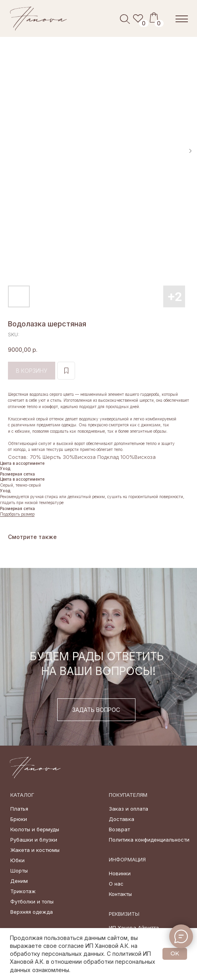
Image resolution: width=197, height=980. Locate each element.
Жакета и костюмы (35, 850)
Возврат (119, 829)
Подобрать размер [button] (17, 514)
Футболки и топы (32, 901)
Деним (19, 881)
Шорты (19, 871)
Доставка (122, 819)
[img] (39, 18)
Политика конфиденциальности (149, 840)
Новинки (120, 873)
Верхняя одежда (32, 912)
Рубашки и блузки (34, 840)
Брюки (19, 819)
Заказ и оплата (128, 809)
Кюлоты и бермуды (35, 829)
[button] (96, 710)
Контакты (120, 894)
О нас (116, 884)
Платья (19, 809)
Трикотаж (23, 891)
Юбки (17, 860)
